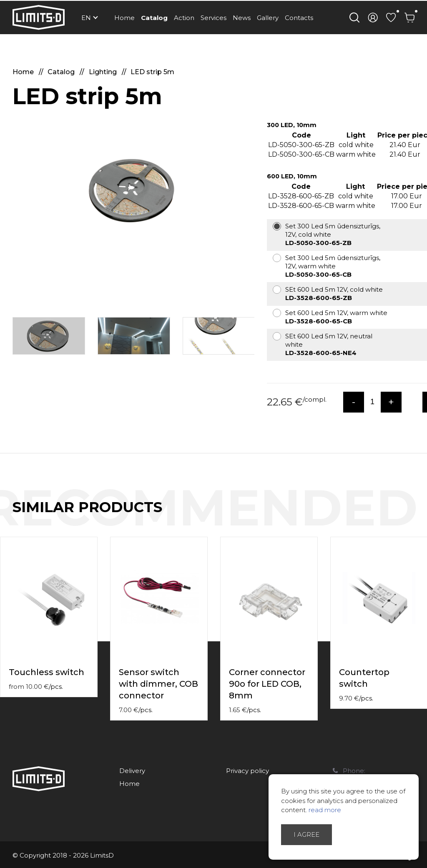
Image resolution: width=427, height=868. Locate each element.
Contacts (299, 18)
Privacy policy (247, 771)
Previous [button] (405, 516)
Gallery (268, 18)
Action (184, 18)
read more (325, 810)
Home (124, 18)
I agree (306, 834)
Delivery (132, 771)
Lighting (104, 72)
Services (213, 18)
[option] (133, 190)
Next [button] (422, 516)
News (242, 18)
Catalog (154, 18)
